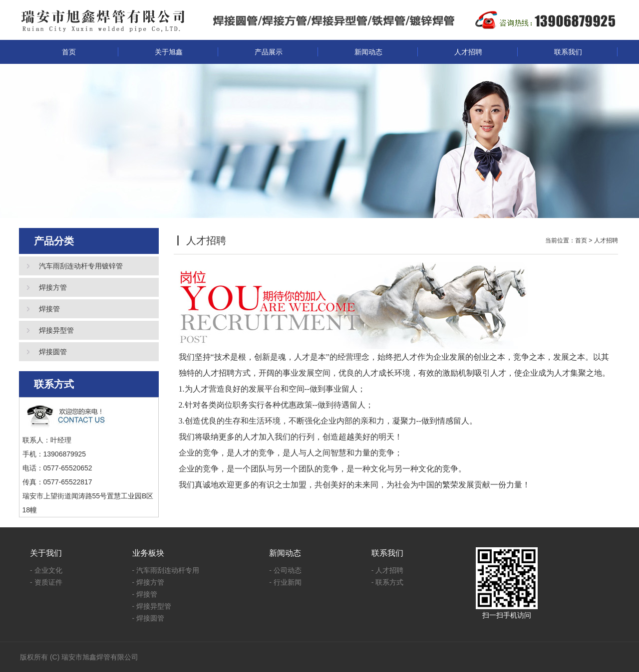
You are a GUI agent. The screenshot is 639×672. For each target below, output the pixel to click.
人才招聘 (468, 52)
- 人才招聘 (388, 570)
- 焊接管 (145, 594)
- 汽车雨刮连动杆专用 (166, 570)
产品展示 (269, 52)
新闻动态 (368, 52)
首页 (69, 52)
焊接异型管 (56, 330)
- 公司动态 (285, 570)
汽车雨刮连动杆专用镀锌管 (81, 266)
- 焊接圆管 (149, 618)
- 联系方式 (388, 582)
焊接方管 (53, 287)
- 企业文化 (46, 570)
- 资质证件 (46, 582)
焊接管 (49, 309)
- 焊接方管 (149, 582)
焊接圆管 (53, 352)
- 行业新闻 (285, 582)
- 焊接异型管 (152, 606)
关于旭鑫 (169, 52)
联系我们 (568, 52)
